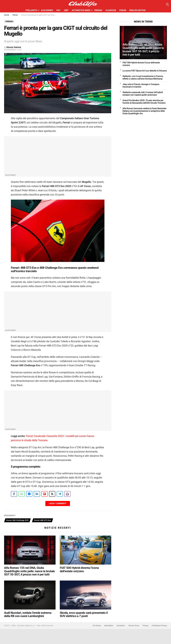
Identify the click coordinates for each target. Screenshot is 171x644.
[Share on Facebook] (14, 494)
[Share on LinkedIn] (37, 494)
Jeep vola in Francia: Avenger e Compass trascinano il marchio (141, 86)
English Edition (138, 10)
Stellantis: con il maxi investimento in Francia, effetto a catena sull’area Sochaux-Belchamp (143, 77)
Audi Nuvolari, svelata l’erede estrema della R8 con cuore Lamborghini (28, 614)
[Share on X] (52, 494)
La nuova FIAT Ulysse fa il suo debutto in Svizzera (145, 71)
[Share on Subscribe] (67, 494)
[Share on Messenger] (29, 494)
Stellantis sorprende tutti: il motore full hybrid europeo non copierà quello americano (143, 94)
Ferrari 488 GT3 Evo (43, 520)
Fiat (58, 10)
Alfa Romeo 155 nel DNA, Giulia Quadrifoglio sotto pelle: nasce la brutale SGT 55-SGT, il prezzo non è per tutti (29, 571)
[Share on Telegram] (60, 494)
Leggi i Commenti (58, 503)
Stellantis (31, 10)
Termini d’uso (134, 626)
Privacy (145, 626)
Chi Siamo (97, 626)
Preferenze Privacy (159, 626)
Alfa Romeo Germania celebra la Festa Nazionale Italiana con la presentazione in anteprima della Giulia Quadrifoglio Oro (144, 111)
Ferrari (98, 10)
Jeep (66, 10)
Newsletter (109, 626)
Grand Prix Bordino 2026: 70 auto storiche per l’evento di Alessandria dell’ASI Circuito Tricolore (144, 102)
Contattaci (121, 626)
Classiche (111, 10)
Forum (123, 10)
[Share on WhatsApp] (22, 494)
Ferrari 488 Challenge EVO (17, 520)
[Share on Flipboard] (45, 494)
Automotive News (81, 10)
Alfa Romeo (47, 10)
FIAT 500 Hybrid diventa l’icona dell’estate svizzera (79, 570)
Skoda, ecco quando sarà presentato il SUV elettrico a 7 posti (84, 614)
